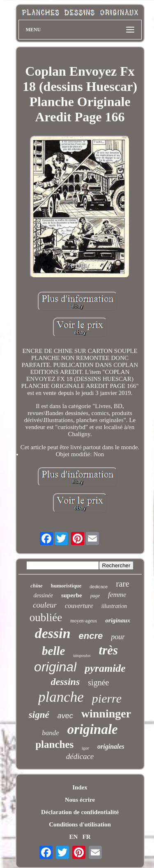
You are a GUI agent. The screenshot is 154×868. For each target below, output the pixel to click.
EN (73, 837)
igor (85, 748)
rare (123, 584)
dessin (53, 633)
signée (98, 682)
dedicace (99, 587)
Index (80, 787)
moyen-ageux (84, 621)
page (95, 596)
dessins (66, 682)
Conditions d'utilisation (80, 824)
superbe (72, 595)
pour (118, 637)
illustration (114, 606)
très (109, 650)
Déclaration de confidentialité (80, 812)
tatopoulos (82, 656)
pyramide (105, 668)
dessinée (43, 595)
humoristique (66, 586)
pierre (107, 698)
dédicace (80, 756)
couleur (45, 605)
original (55, 667)
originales (111, 746)
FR (87, 837)
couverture (79, 606)
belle (53, 651)
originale (93, 729)
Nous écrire (80, 800)
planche (61, 697)
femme (117, 595)
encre (91, 636)
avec (65, 716)
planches (54, 744)
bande (51, 733)
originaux (118, 620)
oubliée (46, 617)
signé (39, 715)
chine (37, 586)
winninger (106, 714)
